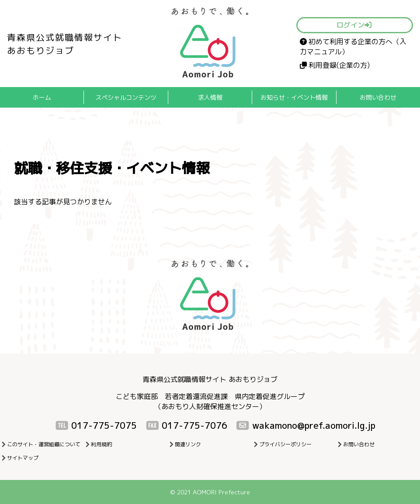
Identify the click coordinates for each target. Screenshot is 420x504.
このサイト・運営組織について (44, 444)
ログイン (354, 25)
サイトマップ (23, 458)
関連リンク (188, 444)
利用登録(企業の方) (335, 65)
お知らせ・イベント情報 (294, 97)
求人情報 (210, 97)
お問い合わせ (378, 97)
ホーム (42, 97)
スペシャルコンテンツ (126, 97)
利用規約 (101, 444)
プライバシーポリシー (285, 444)
